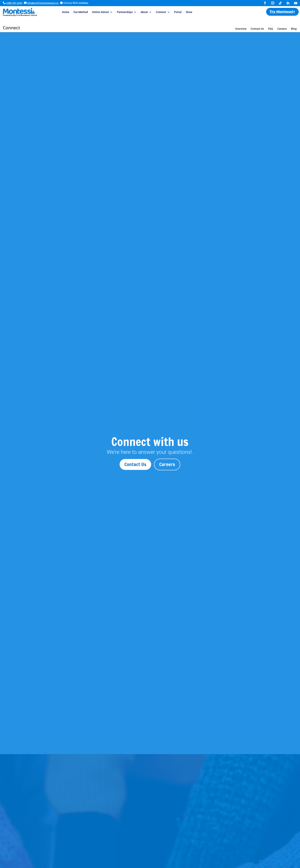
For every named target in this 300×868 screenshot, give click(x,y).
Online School (100, 12)
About (144, 12)
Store (189, 12)
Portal (178, 12)
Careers (282, 21)
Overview (241, 21)
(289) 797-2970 (14, 3)
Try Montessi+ (282, 12)
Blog (294, 21)
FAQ (271, 21)
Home (66, 12)
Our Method (81, 12)
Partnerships (125, 12)
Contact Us (257, 21)
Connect (161, 12)
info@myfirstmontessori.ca (43, 3)
